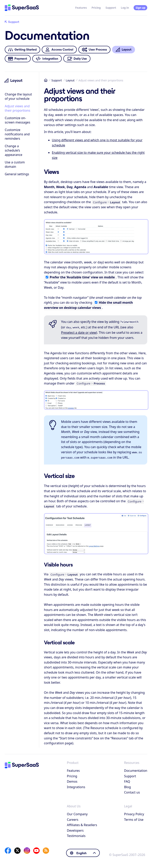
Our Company (77, 812)
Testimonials (76, 834)
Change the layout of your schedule (18, 96)
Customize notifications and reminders (17, 134)
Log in (125, 8)
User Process (94, 50)
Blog (127, 785)
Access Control (59, 50)
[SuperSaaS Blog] (46, 849)
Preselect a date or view (78, 332)
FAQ (127, 780)
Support (111, 8)
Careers (73, 818)
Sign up (140, 8)
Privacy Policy (134, 812)
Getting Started (22, 50)
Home (46, 80)
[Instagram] (27, 849)
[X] (17, 849)
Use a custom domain (15, 164)
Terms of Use (134, 818)
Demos (72, 780)
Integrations (76, 785)
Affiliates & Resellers (82, 823)
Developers (75, 829)
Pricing (96, 8)
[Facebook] (8, 849)
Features (81, 8)
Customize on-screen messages (18, 120)
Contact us (132, 791)
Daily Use (77, 59)
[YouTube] (36, 849)
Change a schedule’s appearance (14, 150)
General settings (17, 174)
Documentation (136, 769)
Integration (47, 59)
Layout (70, 80)
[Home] (22, 8)
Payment (18, 59)
